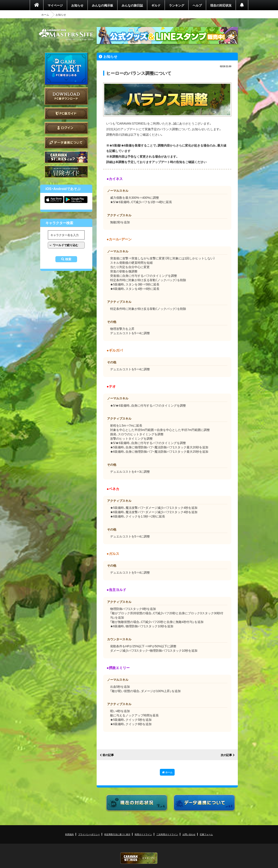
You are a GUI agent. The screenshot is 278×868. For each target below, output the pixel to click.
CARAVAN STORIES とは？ (66, 157)
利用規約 (69, 834)
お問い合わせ (189, 834)
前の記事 (108, 755)
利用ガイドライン (143, 834)
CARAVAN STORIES (139, 858)
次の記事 (226, 755)
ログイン (66, 128)
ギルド (156, 5)
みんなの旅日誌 (132, 5)
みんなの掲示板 (103, 5)
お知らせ (77, 5)
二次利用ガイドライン (167, 834)
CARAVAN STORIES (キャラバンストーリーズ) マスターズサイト (66, 35)
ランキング (177, 5)
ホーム (45, 15)
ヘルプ (197, 5)
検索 (68, 259)
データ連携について (66, 143)
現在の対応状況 (221, 5)
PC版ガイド (66, 113)
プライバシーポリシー (89, 834)
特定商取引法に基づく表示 (117, 834)
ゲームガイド (66, 172)
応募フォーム (206, 834)
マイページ (55, 5)
